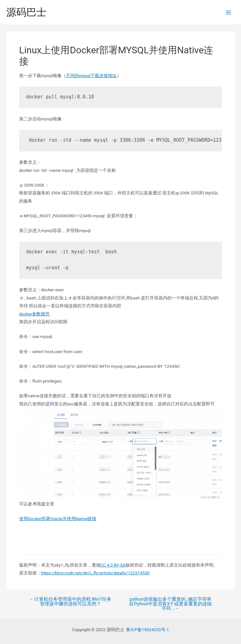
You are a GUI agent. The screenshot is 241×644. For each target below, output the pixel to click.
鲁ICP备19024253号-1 (147, 630)
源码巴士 (26, 12)
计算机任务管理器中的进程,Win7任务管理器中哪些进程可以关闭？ (71, 602)
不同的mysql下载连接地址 (91, 76)
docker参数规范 (34, 314)
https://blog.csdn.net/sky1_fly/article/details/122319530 (95, 573)
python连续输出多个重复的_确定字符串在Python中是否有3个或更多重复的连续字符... (170, 604)
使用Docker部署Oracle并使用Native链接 (58, 519)
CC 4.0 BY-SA (113, 565)
